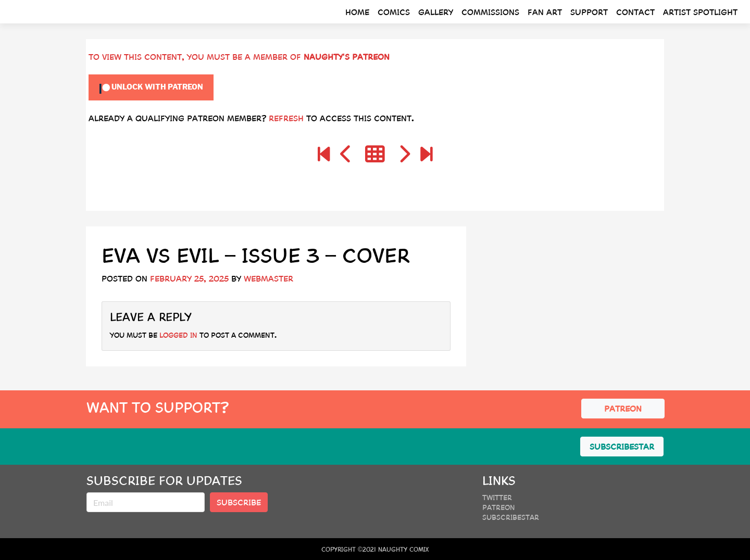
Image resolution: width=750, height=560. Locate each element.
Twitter (497, 497)
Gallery (436, 12)
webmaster (268, 278)
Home (357, 12)
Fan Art (545, 12)
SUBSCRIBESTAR (622, 446)
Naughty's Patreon (347, 56)
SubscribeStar (511, 517)
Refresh (286, 118)
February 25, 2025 (189, 278)
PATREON (623, 408)
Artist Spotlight (700, 12)
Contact (635, 12)
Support (589, 12)
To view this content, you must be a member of (196, 56)
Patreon (499, 507)
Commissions (490, 12)
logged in (178, 335)
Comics (394, 12)
